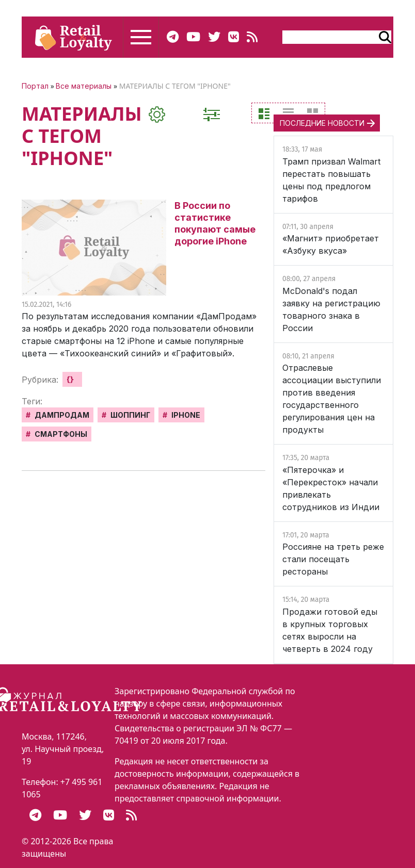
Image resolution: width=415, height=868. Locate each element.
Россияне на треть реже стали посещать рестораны (333, 559)
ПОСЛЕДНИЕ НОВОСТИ (322, 123)
